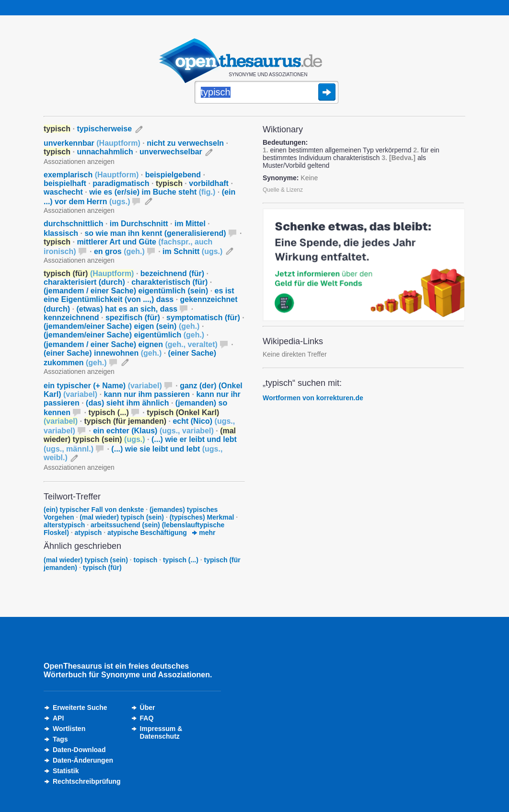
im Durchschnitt (139, 224)
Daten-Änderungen (83, 760)
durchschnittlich (73, 224)
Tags (60, 739)
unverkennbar (92, 143)
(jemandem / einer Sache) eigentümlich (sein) (126, 291)
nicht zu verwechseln (185, 143)
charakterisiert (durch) (84, 282)
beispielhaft (65, 183)
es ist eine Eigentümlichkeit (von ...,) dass (139, 295)
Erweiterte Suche (80, 708)
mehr (204, 533)
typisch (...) (181, 560)
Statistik (66, 771)
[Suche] (266, 93)
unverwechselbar (171, 152)
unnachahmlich (105, 152)
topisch (146, 560)
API (58, 718)
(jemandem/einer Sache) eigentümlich (124, 335)
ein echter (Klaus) (153, 431)
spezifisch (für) (133, 318)
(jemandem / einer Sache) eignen (131, 344)
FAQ (147, 718)
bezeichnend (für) (172, 273)
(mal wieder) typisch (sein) (122, 517)
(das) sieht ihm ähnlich (127, 403)
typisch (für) (102, 568)
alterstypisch (64, 525)
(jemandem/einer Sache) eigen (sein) (121, 326)
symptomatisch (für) (203, 318)
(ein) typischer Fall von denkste (94, 510)
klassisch (61, 233)
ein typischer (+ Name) (103, 386)
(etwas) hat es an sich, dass (127, 309)
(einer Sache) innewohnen (103, 353)
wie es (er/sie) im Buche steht (152, 192)
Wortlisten (69, 729)
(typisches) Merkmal (202, 517)
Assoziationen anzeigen (79, 162)
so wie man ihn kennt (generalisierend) (155, 233)
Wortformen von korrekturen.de (313, 398)
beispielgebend (173, 175)
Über (148, 708)
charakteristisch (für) (169, 282)
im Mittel (190, 224)
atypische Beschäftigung (147, 533)
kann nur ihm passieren (147, 394)
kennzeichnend (71, 318)
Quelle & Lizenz (283, 190)
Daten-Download (79, 750)
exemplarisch (91, 175)
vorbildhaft (209, 183)
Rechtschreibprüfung (87, 781)
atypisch (88, 533)
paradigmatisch (121, 183)
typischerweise (104, 129)
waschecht (63, 192)
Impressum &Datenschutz (161, 732)
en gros (119, 251)
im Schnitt (192, 251)
